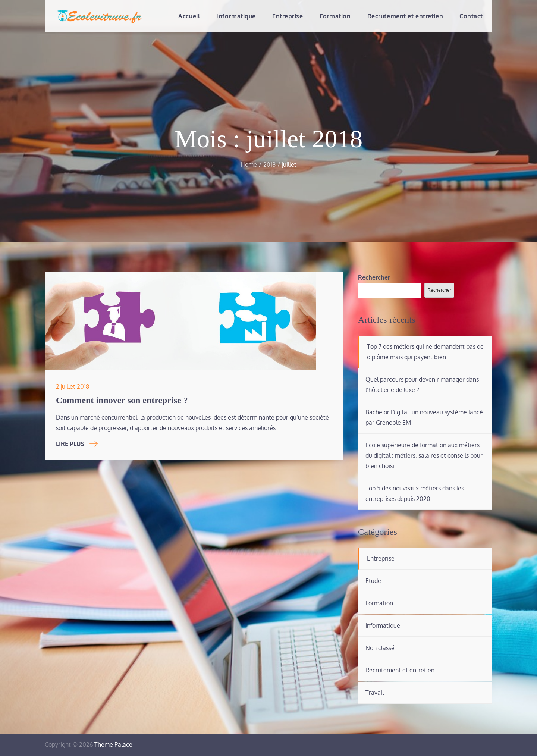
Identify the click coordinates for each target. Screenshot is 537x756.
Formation (335, 16)
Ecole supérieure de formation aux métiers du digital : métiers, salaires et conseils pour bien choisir (424, 455)
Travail (375, 693)
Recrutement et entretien (405, 16)
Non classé (380, 648)
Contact (471, 16)
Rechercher (374, 277)
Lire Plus (77, 444)
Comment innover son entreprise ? (122, 400)
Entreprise (288, 16)
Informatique (236, 16)
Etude (373, 581)
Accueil (189, 16)
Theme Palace (113, 744)
